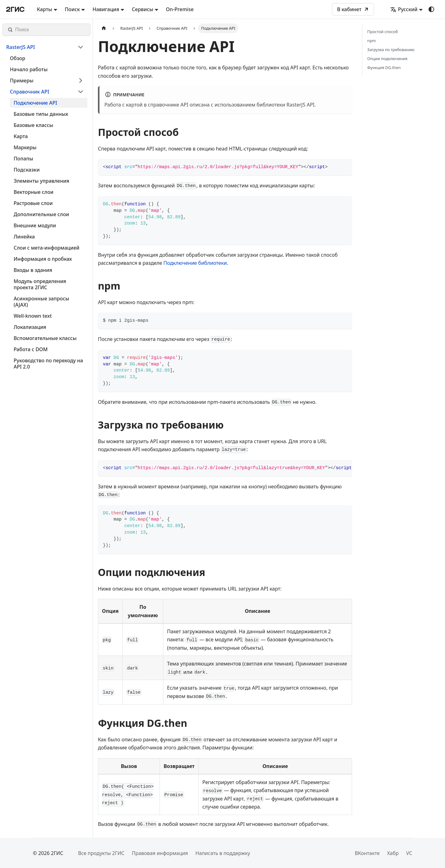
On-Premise (180, 9)
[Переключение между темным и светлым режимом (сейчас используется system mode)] (431, 9)
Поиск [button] (72, 9)
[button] (45, 47)
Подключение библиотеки (195, 263)
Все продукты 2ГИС (101, 853)
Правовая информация (160, 853)
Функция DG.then (384, 68)
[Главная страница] (104, 28)
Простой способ (383, 32)
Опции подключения (387, 59)
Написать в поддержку (223, 853)
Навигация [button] (106, 9)
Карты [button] (44, 9)
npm (372, 41)
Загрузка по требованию (391, 50)
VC (409, 853)
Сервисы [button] (142, 9)
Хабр (393, 853)
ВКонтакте (367, 853)
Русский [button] (404, 9)
